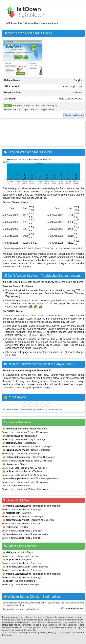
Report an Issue (74, 115)
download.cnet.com (17, 429)
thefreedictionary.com (18, 457)
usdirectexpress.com (18, 567)
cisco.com (12, 464)
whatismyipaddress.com (20, 479)
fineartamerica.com (17, 534)
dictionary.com (14, 443)
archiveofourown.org (18, 520)
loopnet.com (13, 560)
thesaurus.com (14, 436)
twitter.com (12, 527)
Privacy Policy (47, 633)
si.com (10, 581)
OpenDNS (43, 345)
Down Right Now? (72, 608)
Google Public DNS (63, 345)
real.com (11, 486)
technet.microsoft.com (19, 471)
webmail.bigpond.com (18, 506)
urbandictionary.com (17, 450)
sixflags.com (13, 552)
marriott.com (13, 513)
